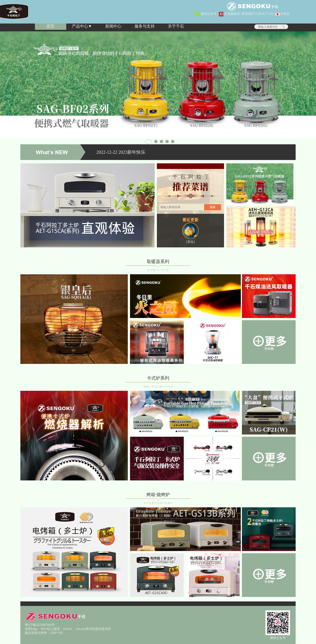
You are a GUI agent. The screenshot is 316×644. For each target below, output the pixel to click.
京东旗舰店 (229, 14)
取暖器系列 (158, 261)
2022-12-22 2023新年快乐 (121, 152)
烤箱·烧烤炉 (158, 495)
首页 (51, 26)
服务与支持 (145, 26)
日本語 (283, 14)
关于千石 (176, 26)
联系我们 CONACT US (257, 14)
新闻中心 (113, 26)
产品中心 (80, 26)
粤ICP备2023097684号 (40, 625)
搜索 (213, 207)
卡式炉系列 (158, 378)
